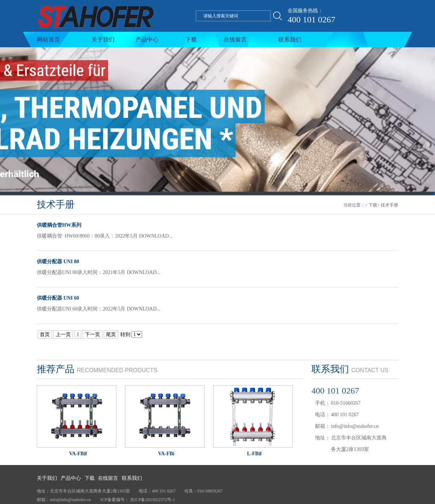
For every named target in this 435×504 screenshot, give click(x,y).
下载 (191, 40)
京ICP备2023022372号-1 (153, 500)
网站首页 (48, 40)
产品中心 (147, 40)
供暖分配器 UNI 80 (58, 262)
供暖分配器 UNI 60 (58, 298)
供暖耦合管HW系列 (59, 225)
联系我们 (290, 40)
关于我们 (103, 40)
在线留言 (235, 40)
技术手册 (389, 205)
